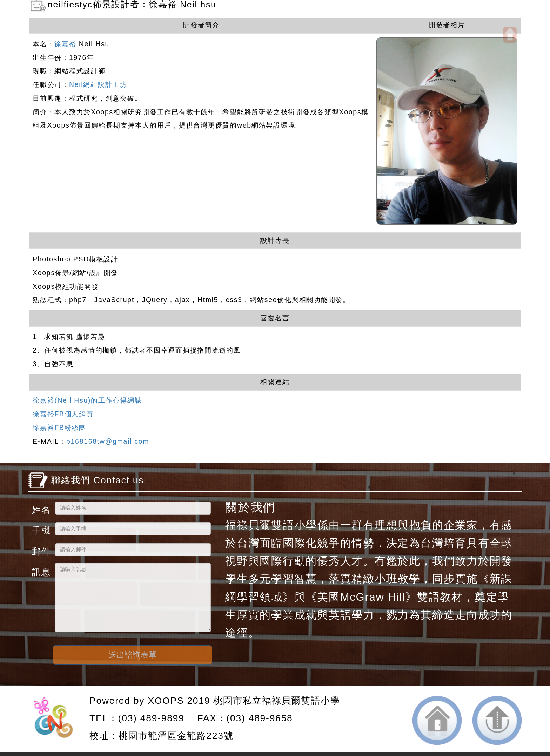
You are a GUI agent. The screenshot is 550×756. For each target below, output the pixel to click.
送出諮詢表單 (133, 655)
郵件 (41, 551)
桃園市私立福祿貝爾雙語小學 (277, 701)
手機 (41, 530)
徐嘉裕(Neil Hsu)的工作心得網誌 (87, 400)
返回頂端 (497, 720)
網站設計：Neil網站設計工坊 (56, 720)
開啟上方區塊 (510, 35)
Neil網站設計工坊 (98, 84)
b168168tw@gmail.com (108, 441)
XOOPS (166, 701)
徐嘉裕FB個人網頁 (63, 414)
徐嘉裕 (65, 44)
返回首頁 (437, 720)
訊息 (41, 572)
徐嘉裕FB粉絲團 (59, 428)
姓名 (41, 509)
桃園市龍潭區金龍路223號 (176, 736)
